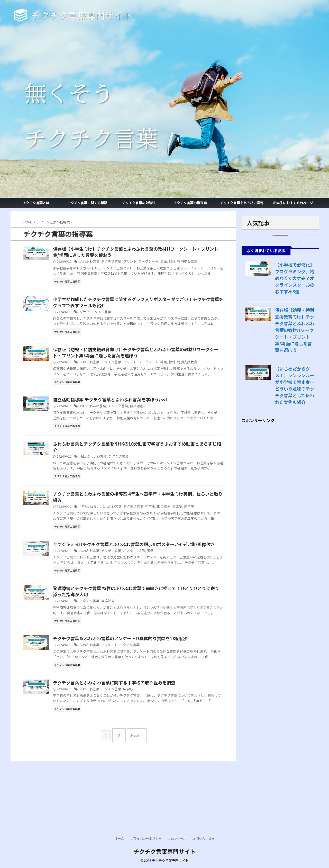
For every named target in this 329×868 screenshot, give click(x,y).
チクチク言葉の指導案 (190, 203)
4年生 (109, 538)
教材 (191, 262)
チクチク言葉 (135, 262)
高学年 (207, 538)
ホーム (120, 839)
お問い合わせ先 (204, 839)
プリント (152, 262)
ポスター (152, 595)
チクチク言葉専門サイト (164, 852)
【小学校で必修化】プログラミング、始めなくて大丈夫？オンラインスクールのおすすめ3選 (294, 278)
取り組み (184, 538)
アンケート (133, 701)
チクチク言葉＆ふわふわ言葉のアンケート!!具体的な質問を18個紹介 (142, 694)
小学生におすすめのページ (293, 203)
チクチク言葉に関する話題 (87, 203)
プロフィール (177, 839)
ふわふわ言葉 (114, 262)
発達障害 (132, 651)
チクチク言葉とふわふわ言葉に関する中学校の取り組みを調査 (136, 744)
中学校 (150, 751)
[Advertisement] (280, 497)
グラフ (110, 319)
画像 (171, 595)
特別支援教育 (205, 262)
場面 (183, 262)
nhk (108, 482)
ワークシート (169, 262)
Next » (135, 801)
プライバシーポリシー (146, 839)
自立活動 (157, 425)
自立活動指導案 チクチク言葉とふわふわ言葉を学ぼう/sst (132, 419)
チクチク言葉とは (36, 203)
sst (107, 425)
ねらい (120, 538)
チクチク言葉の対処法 (139, 203)
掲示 (163, 595)
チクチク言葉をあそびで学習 (242, 203)
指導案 (196, 538)
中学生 (171, 538)
